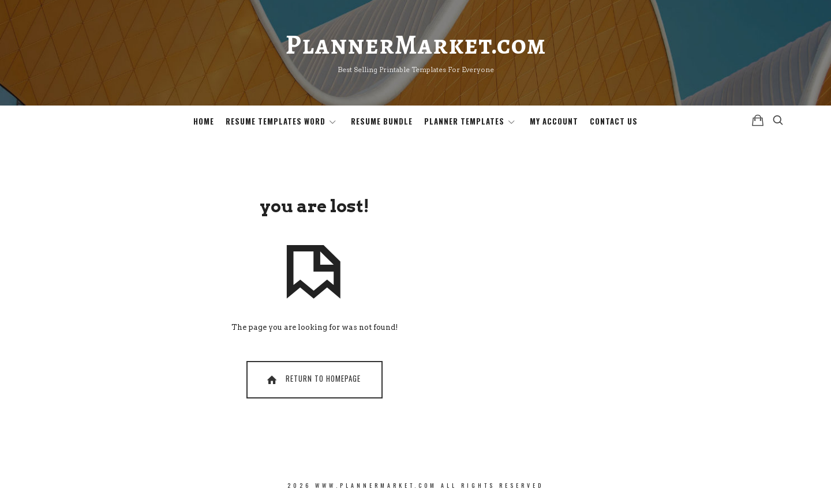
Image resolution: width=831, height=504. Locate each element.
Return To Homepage (313, 379)
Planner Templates (464, 121)
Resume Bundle (382, 121)
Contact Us (614, 121)
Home (204, 121)
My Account (554, 121)
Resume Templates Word (276, 121)
